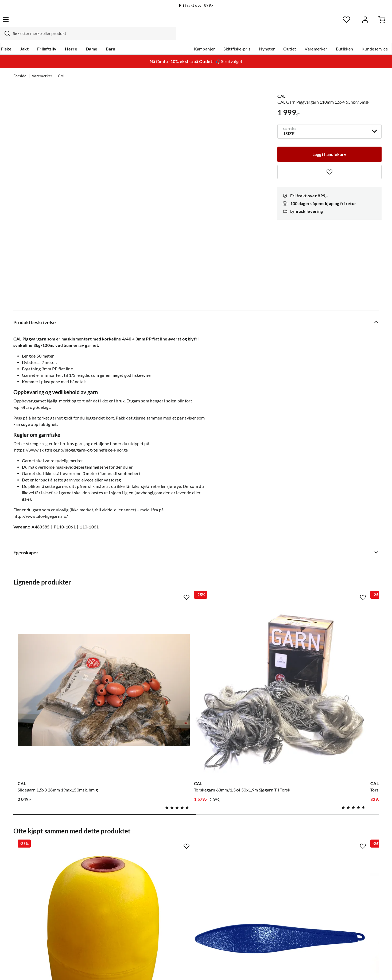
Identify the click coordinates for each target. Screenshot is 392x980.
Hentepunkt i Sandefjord (37, 852)
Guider (20, 843)
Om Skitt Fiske (179, 834)
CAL (62, 66)
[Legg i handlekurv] (329, 143)
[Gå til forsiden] (39, 23)
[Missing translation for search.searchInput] (107, 23)
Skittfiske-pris (224, 38)
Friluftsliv (59, 38)
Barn (123, 38)
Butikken (331, 38)
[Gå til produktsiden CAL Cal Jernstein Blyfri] (149, 714)
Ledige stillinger (181, 843)
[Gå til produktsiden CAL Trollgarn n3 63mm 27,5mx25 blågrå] (338, 550)
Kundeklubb (177, 894)
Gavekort (98, 843)
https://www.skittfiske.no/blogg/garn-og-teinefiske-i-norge (71, 350)
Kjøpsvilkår (349, 969)
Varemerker (303, 38)
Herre (83, 38)
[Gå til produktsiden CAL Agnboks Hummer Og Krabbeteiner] (338, 714)
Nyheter (254, 38)
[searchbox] (195, 23)
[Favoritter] (327, 23)
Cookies (372, 969)
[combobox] (190, 23)
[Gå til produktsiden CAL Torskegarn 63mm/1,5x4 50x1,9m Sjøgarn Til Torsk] (149, 550)
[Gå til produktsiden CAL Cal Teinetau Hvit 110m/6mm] (243, 714)
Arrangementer (180, 860)
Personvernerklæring (314, 969)
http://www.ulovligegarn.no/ (41, 416)
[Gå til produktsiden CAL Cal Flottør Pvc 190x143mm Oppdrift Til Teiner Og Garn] (54, 714)
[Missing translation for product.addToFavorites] (329, 161)
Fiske (19, 38)
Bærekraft (175, 877)
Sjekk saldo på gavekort (36, 860)
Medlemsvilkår (180, 903)
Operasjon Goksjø (183, 869)
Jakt (36, 38)
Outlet (277, 38)
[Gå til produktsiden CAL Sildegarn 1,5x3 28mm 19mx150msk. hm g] (54, 550)
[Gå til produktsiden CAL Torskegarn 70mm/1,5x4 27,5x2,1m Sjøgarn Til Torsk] (243, 550)
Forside (20, 66)
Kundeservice (362, 38)
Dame (104, 38)
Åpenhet (174, 886)
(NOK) (25, 969)
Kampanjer (191, 38)
